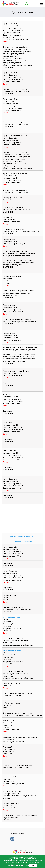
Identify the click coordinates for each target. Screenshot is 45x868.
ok (33, 865)
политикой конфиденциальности (23, 864)
